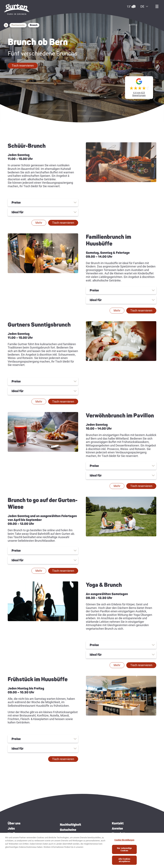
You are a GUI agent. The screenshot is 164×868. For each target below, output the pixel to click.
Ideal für (17, 212)
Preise (16, 202)
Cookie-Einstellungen (124, 840)
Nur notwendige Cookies (124, 849)
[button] (23, 66)
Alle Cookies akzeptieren (124, 860)
